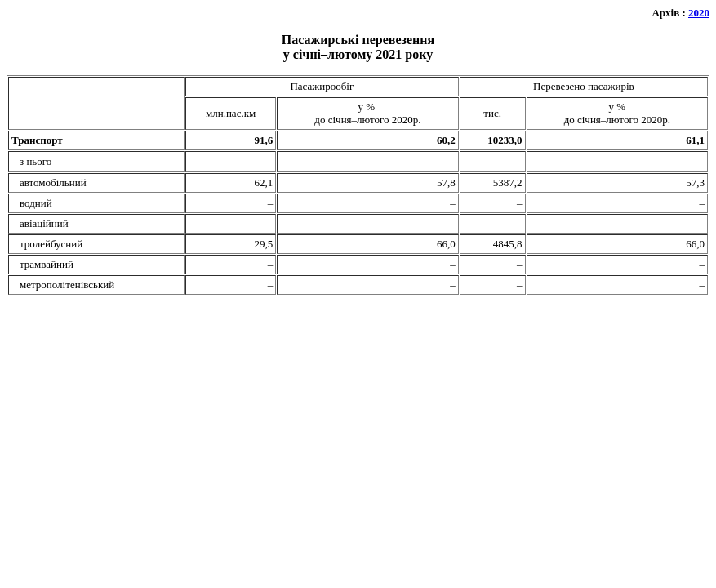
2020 (699, 13)
